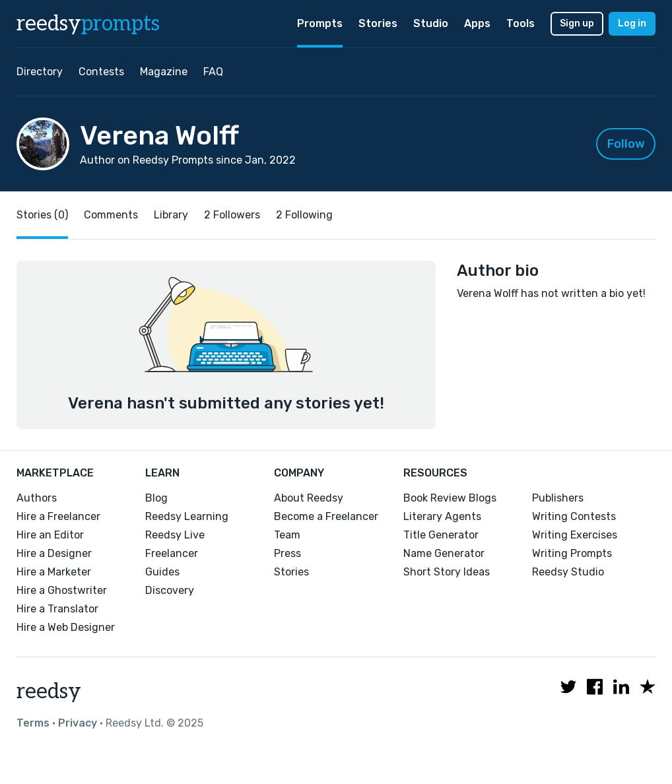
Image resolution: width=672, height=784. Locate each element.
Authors (37, 498)
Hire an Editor (50, 535)
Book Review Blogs (450, 498)
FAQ (213, 72)
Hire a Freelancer (58, 516)
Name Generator (444, 553)
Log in (632, 23)
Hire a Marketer (54, 572)
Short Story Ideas (447, 572)
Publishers (558, 498)
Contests (101, 72)
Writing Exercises (575, 535)
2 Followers (232, 215)
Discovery (170, 590)
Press (287, 553)
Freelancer (172, 553)
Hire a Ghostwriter (62, 590)
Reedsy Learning (187, 516)
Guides (162, 572)
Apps (477, 23)
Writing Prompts (572, 553)
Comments (111, 215)
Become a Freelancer (326, 516)
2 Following (304, 215)
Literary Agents (442, 516)
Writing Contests (574, 516)
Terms (33, 723)
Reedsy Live (175, 535)
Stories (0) (42, 215)
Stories (378, 23)
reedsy (49, 692)
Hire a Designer (54, 553)
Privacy (78, 723)
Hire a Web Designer (66, 627)
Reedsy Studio (568, 572)
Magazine (164, 72)
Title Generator (441, 535)
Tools (521, 23)
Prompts (320, 23)
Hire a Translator (57, 609)
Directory (40, 72)
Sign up (577, 23)
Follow (626, 144)
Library (171, 215)
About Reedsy (309, 498)
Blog (156, 498)
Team (287, 535)
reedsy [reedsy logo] (88, 24)
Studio (431, 23)
